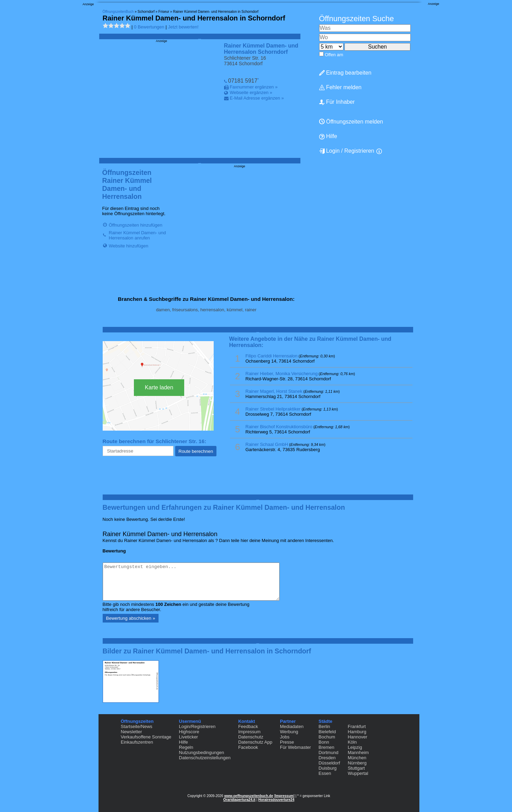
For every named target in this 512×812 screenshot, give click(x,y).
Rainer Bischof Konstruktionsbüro (279, 427)
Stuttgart (356, 768)
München (357, 758)
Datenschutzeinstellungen (205, 758)
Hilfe (328, 136)
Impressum (249, 732)
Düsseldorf (329, 763)
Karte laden (159, 387)
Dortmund (328, 752)
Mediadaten (292, 726)
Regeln (186, 747)
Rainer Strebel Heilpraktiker (273, 409)
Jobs (285, 737)
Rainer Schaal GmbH (267, 444)
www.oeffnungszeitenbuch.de (249, 796)
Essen (325, 773)
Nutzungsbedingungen (202, 752)
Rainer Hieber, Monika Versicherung (282, 374)
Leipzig (355, 747)
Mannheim (358, 752)
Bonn (324, 742)
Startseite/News (136, 726)
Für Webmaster (295, 747)
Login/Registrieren (197, 726)
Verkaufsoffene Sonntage (146, 737)
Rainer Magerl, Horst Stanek (274, 391)
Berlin (324, 726)
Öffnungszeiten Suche (357, 19)
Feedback (248, 726)
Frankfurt (357, 726)
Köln (352, 742)
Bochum (327, 737)
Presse (287, 742)
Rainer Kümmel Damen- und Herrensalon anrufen (138, 235)
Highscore (189, 732)
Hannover (357, 737)
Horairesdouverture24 (276, 800)
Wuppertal (358, 773)
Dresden (327, 758)
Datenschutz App (255, 742)
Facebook (248, 747)
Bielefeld (327, 732)
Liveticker (189, 737)
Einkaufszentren (137, 742)
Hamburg (357, 732)
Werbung (289, 732)
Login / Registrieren (347, 151)
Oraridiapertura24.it (240, 800)
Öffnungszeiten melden (351, 122)
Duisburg (327, 768)
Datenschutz (251, 737)
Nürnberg (357, 763)
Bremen (326, 747)
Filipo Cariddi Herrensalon (272, 356)
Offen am (334, 55)
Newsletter (131, 732)
